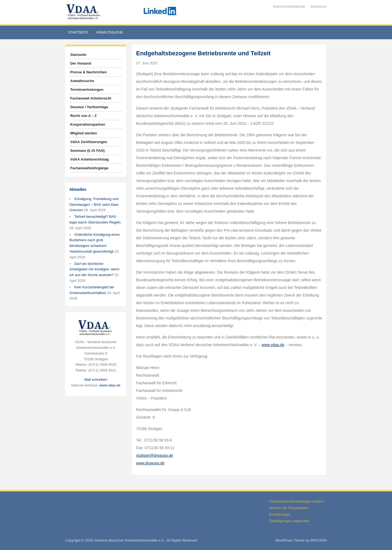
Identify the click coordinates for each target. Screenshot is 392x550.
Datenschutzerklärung (289, 7)
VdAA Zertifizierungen (89, 142)
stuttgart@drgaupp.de (155, 455)
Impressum (319, 7)
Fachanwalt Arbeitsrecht (91, 98)
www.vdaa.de (110, 385)
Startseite (78, 32)
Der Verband (81, 63)
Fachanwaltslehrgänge (89, 168)
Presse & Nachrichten (88, 72)
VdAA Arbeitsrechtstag (89, 159)
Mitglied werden (84, 133)
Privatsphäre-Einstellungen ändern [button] (296, 501)
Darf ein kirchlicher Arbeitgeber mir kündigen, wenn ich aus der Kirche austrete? (94, 269)
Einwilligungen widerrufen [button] (289, 521)
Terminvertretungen (87, 90)
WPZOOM (318, 540)
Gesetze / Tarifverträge (89, 107)
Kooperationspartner (88, 124)
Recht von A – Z (83, 116)
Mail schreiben (96, 380)
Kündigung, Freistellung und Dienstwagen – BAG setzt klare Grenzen (94, 205)
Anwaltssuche (110, 32)
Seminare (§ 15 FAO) (87, 151)
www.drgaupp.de (150, 463)
